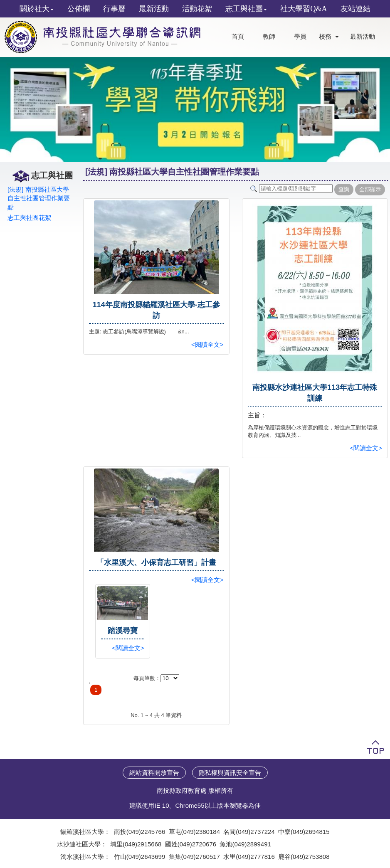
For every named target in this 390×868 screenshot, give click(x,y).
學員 (300, 37)
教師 (269, 37)
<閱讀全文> (207, 344)
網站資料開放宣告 (154, 773)
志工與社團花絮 (29, 218)
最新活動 (363, 37)
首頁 (238, 37)
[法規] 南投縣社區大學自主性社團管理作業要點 (39, 198)
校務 (325, 37)
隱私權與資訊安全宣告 (230, 773)
